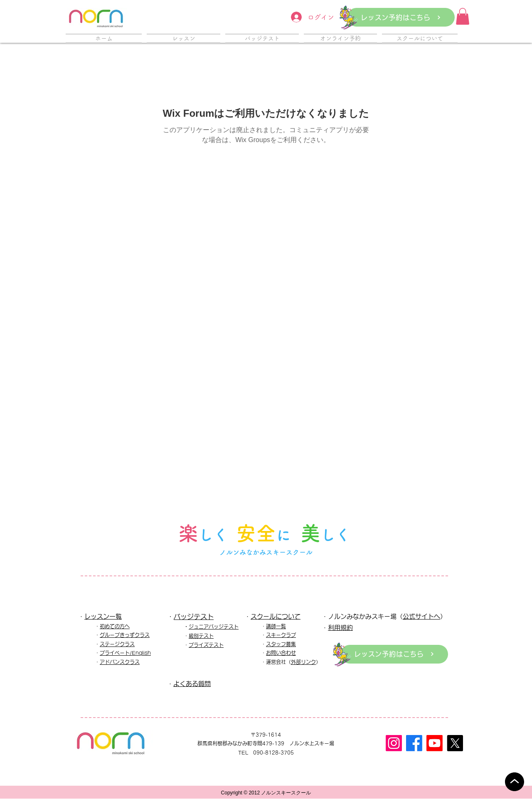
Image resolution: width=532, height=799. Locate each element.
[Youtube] (435, 743)
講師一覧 (276, 626)
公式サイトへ (421, 616)
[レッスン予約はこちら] (401, 17)
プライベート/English (125, 653)
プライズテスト (206, 645)
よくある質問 (192, 684)
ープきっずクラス (130, 635)
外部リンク (303, 662)
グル (105, 635)
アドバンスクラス (120, 662)
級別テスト (201, 636)
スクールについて (276, 616)
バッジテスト (194, 617)
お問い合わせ (281, 653)
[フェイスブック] (414, 743)
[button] (463, 16)
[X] (455, 743)
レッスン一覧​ (103, 616)
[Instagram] (394, 743)
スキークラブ (281, 635)
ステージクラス (117, 644)
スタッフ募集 (281, 644)
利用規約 (340, 628)
